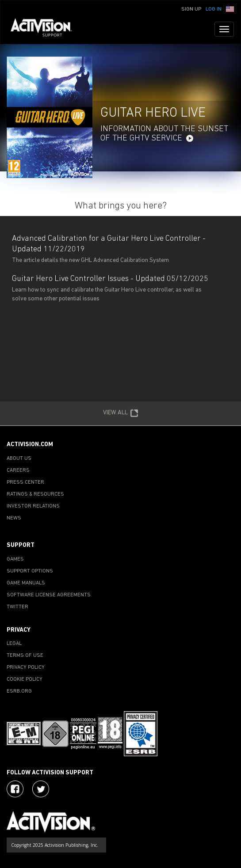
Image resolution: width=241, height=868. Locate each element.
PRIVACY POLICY (26, 667)
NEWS (14, 518)
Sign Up (191, 9)
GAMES (15, 559)
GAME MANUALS (26, 583)
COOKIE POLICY (25, 679)
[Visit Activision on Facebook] (15, 789)
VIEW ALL (121, 413)
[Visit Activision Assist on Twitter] (41, 789)
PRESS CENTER (25, 482)
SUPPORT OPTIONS (30, 571)
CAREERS (18, 470)
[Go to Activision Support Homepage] (46, 29)
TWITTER (17, 607)
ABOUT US (19, 459)
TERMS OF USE (25, 656)
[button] (230, 8)
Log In (214, 9)
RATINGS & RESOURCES (35, 494)
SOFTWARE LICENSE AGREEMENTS (49, 595)
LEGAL (14, 644)
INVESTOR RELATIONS (33, 506)
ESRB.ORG (19, 691)
